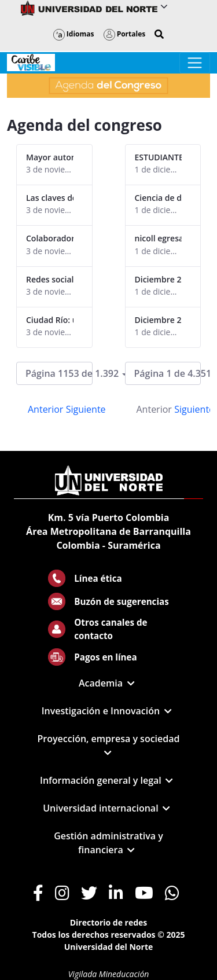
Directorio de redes (109, 922)
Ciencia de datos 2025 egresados (159, 198)
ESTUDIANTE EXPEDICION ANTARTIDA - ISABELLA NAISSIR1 (159, 157)
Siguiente (86, 409)
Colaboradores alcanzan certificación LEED (50, 238)
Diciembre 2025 (159, 279)
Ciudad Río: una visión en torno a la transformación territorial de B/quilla (50, 320)
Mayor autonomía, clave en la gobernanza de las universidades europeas (50, 157)
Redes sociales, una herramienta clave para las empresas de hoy (50, 279)
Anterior (45, 409)
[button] (159, 34)
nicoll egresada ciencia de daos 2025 (159, 238)
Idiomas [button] (74, 34)
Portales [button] (125, 34)
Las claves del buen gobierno (50, 198)
